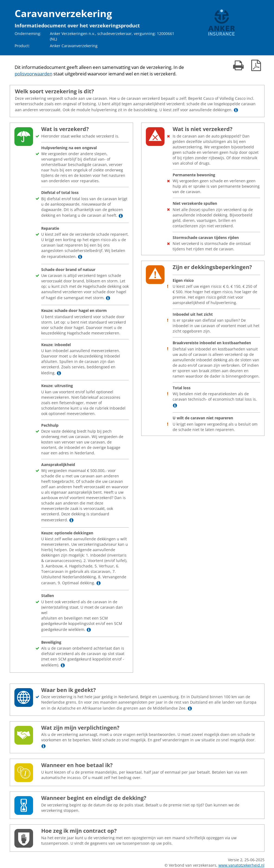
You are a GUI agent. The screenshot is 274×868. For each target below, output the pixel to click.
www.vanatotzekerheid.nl (241, 865)
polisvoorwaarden (33, 74)
